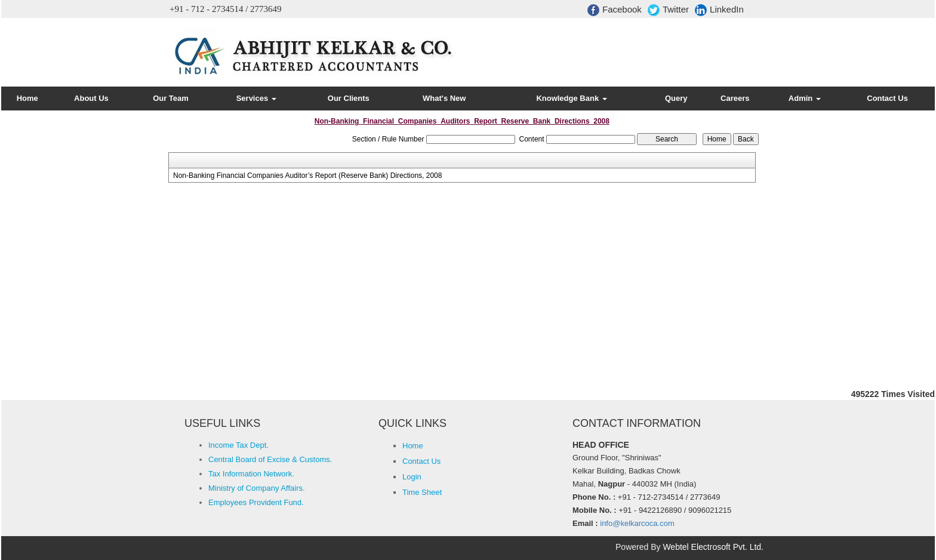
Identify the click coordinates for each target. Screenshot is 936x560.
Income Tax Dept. (238, 445)
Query (676, 98)
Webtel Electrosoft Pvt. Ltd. (713, 547)
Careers (735, 98)
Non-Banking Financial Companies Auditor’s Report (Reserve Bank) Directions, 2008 (307, 176)
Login (412, 477)
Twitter (668, 10)
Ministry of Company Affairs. (257, 488)
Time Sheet (422, 492)
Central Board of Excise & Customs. (270, 459)
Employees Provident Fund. (256, 502)
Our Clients (349, 98)
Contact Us (887, 98)
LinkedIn (719, 10)
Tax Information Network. (251, 474)
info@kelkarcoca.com (637, 523)
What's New (444, 98)
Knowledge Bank (571, 98)
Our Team (171, 98)
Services (256, 98)
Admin (805, 98)
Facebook (615, 10)
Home (27, 98)
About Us (91, 98)
